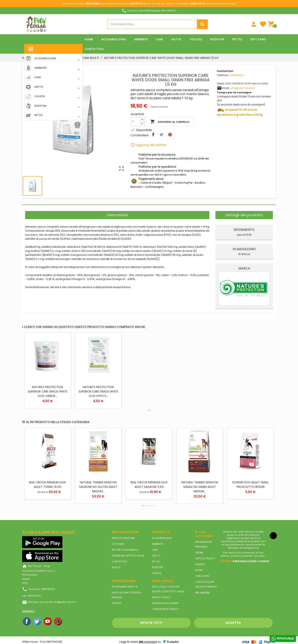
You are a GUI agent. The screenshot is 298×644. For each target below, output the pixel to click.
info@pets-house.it (242, 88)
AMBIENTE (158, 544)
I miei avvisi (202, 576)
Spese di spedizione (123, 538)
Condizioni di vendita (165, 609)
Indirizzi (200, 564)
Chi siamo (118, 544)
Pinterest (58, 622)
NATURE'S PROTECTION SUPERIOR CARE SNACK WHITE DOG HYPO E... (98, 391)
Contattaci (120, 561)
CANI (155, 550)
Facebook (27, 622)
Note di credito (205, 558)
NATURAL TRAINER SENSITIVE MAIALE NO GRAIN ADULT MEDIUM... (200, 487)
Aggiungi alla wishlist (148, 145)
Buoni (199, 570)
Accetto (233, 623)
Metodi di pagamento (125, 550)
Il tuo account (205, 534)
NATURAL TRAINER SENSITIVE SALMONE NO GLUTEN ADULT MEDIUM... (98, 487)
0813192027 (237, 75)
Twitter (37, 622)
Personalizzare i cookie (251, 561)
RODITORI (158, 567)
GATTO (156, 556)
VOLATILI (157, 573)
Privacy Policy (161, 597)
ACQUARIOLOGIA (162, 538)
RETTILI (156, 561)
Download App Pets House (128, 556)
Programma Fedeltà (124, 587)
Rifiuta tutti (151, 623)
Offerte (117, 603)
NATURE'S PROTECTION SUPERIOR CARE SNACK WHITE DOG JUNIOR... (48, 391)
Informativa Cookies (165, 603)
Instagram (69, 622)
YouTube (48, 622)
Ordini (199, 553)
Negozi (116, 567)
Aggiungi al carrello (170, 122)
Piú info (226, 561)
